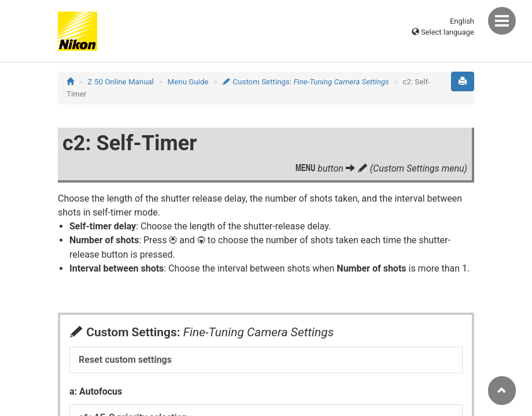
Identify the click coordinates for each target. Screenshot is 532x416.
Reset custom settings (125, 360)
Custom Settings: (306, 82)
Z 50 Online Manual (121, 82)
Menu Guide (188, 82)
